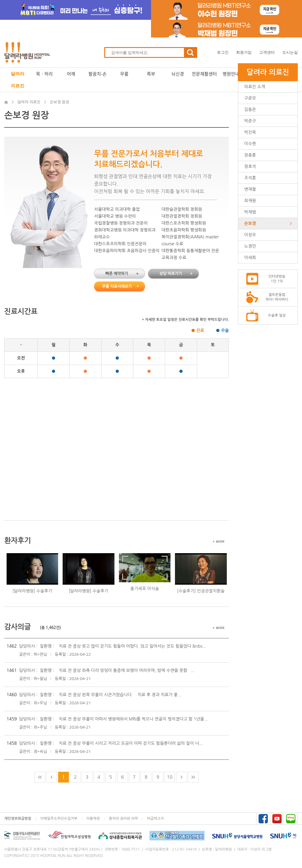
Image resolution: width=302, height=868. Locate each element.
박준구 (250, 121)
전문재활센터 (204, 74)
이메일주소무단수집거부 (59, 819)
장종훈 (250, 155)
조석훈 (250, 178)
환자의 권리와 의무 (123, 819)
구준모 (250, 98)
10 (170, 777)
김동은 (250, 109)
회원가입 (244, 52)
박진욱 (250, 132)
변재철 (250, 189)
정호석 (250, 166)
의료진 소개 (255, 87)
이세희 (250, 258)
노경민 (250, 246)
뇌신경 (178, 74)
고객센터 (267, 52)
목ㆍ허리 (44, 74)
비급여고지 (155, 819)
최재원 (250, 201)
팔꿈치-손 (98, 74)
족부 (151, 74)
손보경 (250, 223)
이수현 (250, 144)
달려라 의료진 (18, 80)
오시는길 (290, 52)
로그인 (223, 52)
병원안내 (231, 74)
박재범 (250, 212)
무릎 (124, 74)
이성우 (250, 235)
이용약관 (93, 819)
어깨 (71, 74)
